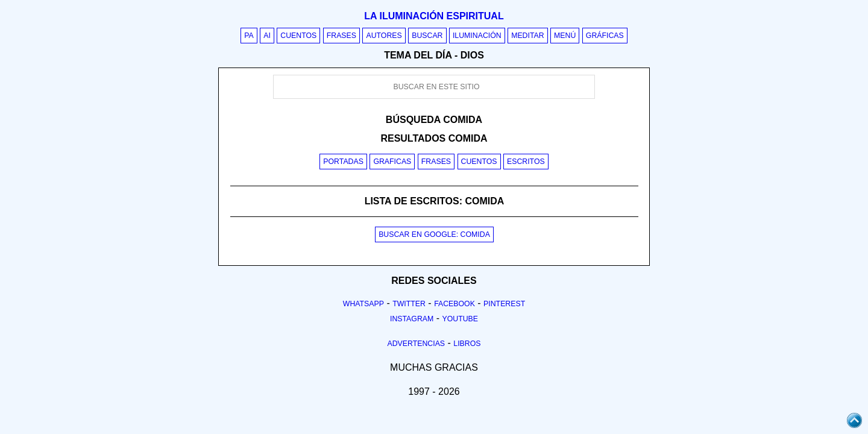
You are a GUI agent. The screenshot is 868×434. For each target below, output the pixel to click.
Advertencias (417, 344)
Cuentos (298, 36)
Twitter (409, 304)
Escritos (526, 162)
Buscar (427, 36)
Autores (384, 36)
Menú (565, 36)
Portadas (343, 162)
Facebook (454, 304)
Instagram (412, 319)
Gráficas (605, 36)
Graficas (392, 162)
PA (249, 36)
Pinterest (504, 304)
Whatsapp (363, 304)
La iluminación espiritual (434, 16)
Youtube (460, 319)
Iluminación (477, 36)
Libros (467, 344)
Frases (341, 36)
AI (267, 36)
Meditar (528, 36)
